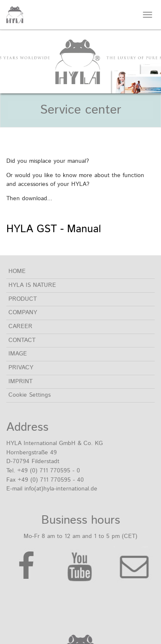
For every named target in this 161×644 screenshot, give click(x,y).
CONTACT (22, 340)
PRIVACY (21, 368)
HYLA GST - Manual (54, 229)
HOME (17, 271)
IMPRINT (20, 382)
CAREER (20, 326)
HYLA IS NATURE (32, 285)
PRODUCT (23, 299)
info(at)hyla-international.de (61, 489)
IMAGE (18, 354)
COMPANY (23, 313)
